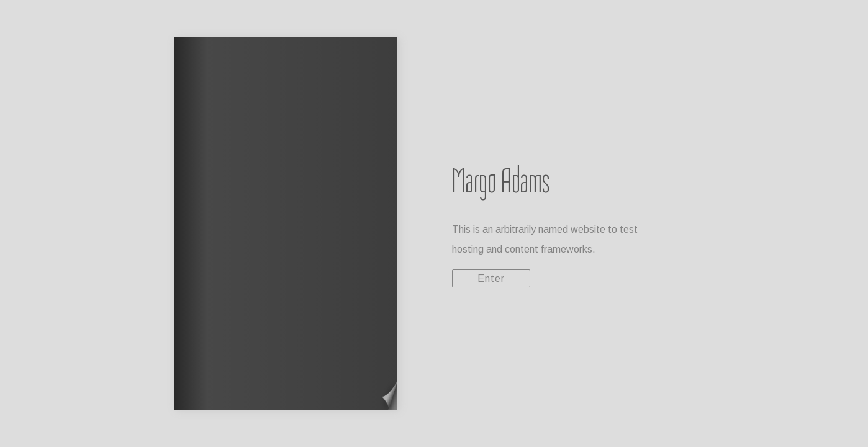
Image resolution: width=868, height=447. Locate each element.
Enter (491, 278)
